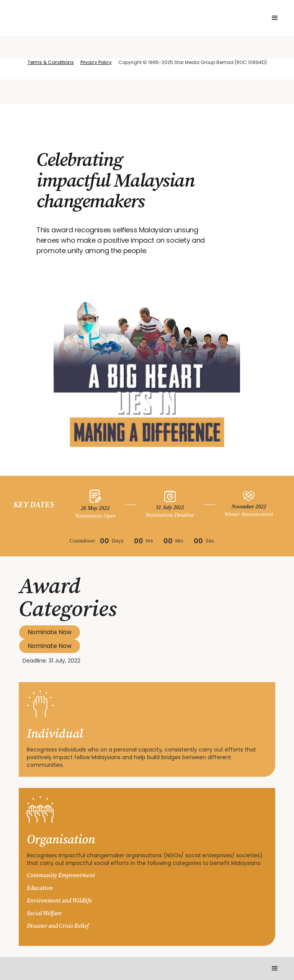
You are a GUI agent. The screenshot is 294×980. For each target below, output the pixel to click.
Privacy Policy (96, 62)
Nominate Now (50, 632)
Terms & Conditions (51, 62)
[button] (275, 18)
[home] (87, 18)
